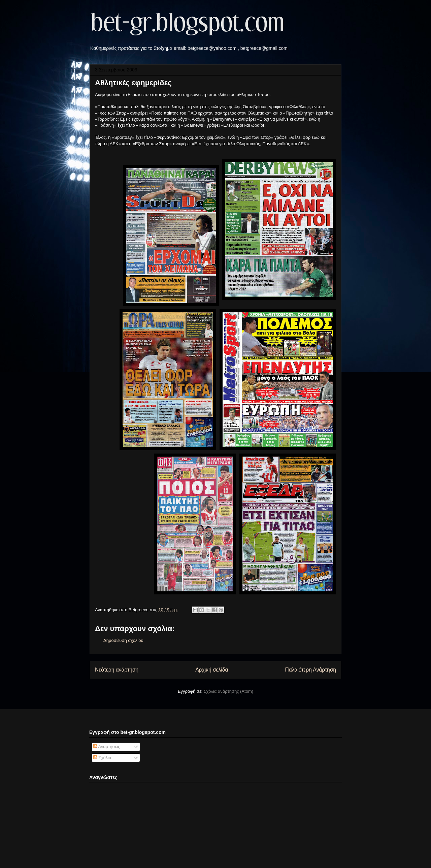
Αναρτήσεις (107, 747)
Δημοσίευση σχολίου (123, 640)
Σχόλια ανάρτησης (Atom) (228, 691)
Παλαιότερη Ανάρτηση (310, 670)
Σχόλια (102, 758)
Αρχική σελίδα (212, 670)
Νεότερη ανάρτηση (117, 670)
